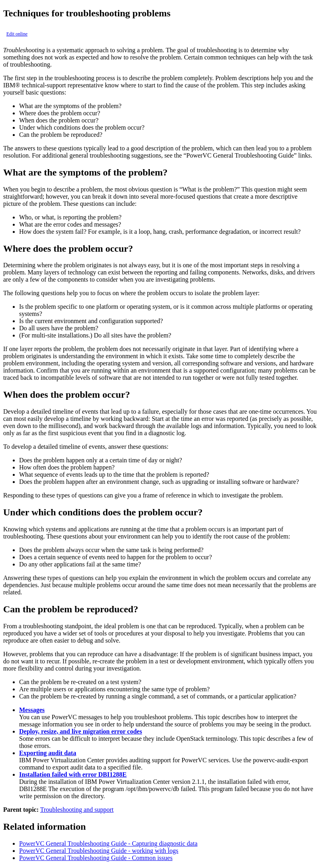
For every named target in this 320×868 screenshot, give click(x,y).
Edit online (17, 34)
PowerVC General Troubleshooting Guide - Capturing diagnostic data (108, 843)
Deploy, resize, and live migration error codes (80, 731)
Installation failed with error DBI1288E (73, 774)
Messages (32, 710)
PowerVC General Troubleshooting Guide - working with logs (99, 851)
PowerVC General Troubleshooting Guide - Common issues (96, 858)
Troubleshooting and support (77, 810)
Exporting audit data (48, 753)
